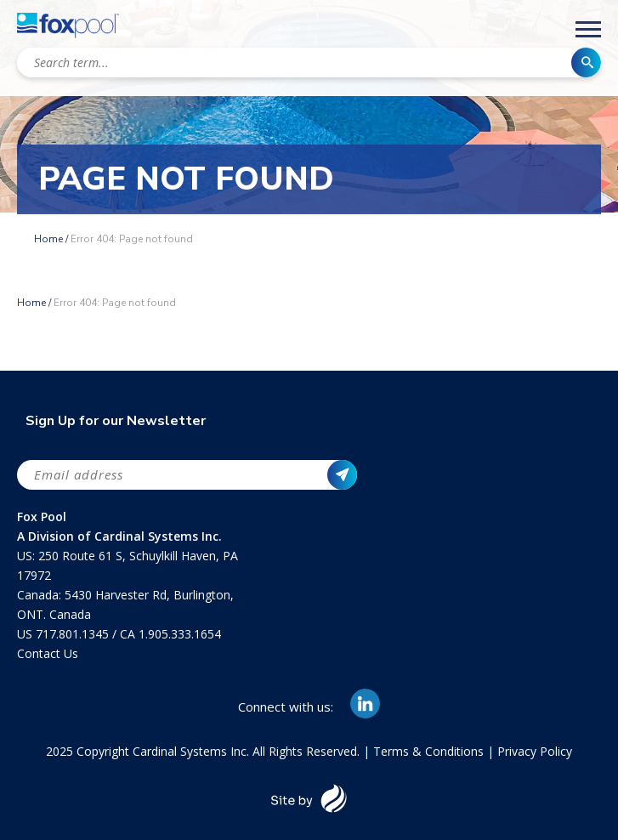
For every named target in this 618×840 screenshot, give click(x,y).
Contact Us (48, 653)
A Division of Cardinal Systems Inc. (119, 536)
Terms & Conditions (428, 751)
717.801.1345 (74, 634)
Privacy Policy (535, 751)
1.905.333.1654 (180, 634)
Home (48, 239)
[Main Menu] (588, 32)
